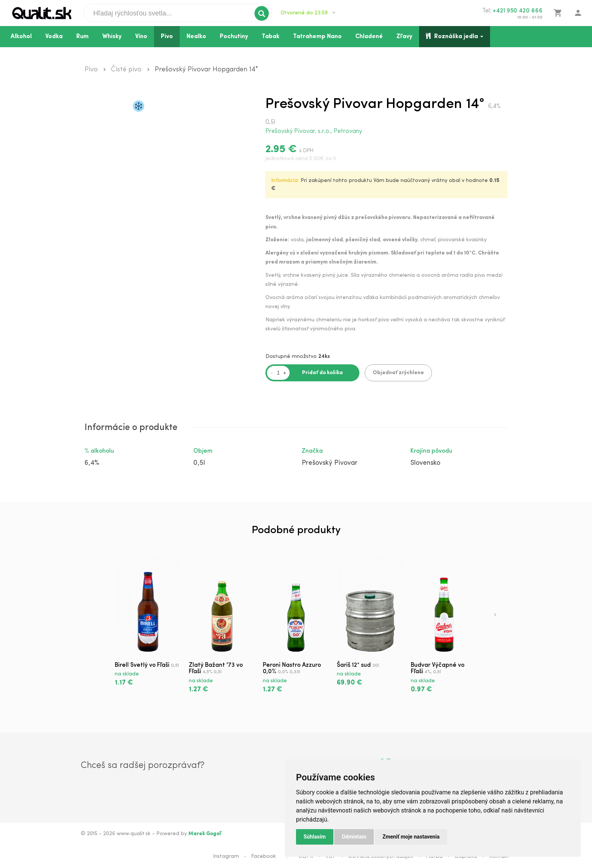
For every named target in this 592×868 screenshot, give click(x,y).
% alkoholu (99, 451)
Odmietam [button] (354, 837)
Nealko (196, 37)
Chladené (369, 37)
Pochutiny (234, 37)
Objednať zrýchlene (398, 373)
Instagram (226, 856)
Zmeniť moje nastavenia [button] (411, 837)
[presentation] (495, 615)
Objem (203, 451)
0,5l (199, 463)
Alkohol (21, 37)
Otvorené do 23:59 (308, 13)
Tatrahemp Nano (317, 37)
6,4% (92, 463)
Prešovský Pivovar (330, 463)
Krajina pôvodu (431, 451)
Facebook (264, 856)
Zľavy (404, 37)
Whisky (112, 37)
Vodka (54, 37)
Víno (141, 37)
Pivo (167, 37)
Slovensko (425, 463)
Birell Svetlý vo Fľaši (142, 665)
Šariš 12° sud (354, 665)
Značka (312, 451)
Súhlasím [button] (315, 837)
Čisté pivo (126, 70)
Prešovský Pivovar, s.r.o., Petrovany (314, 131)
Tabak (271, 37)
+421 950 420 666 (518, 11)
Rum (82, 37)
